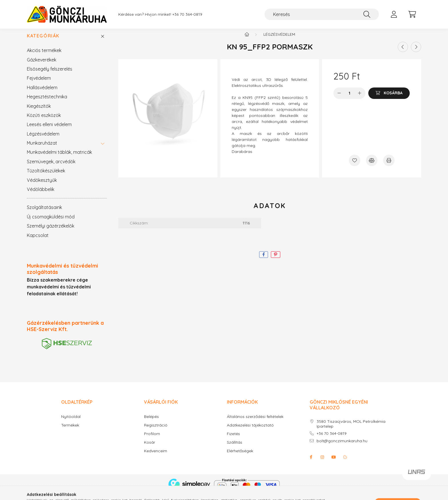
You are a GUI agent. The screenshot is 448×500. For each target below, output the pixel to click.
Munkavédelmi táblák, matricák (59, 158)
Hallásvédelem (42, 93)
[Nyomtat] (389, 166)
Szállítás (235, 448)
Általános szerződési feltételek (255, 422)
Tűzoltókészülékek (46, 176)
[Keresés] (322, 14)
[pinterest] (276, 260)
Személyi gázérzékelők (51, 232)
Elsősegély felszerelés (50, 75)
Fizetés (233, 440)
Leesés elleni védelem (49, 130)
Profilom (152, 440)
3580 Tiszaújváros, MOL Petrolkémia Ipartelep (351, 430)
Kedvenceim (156, 457)
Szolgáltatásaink (44, 213)
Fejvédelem (39, 84)
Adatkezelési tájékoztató (250, 431)
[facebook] (264, 260)
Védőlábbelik (41, 195)
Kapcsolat (38, 241)
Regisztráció (156, 431)
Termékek (70, 431)
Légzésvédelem (43, 140)
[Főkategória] (247, 40)
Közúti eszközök (44, 121)
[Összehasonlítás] (372, 166)
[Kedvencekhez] (355, 166)
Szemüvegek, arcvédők (51, 167)
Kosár (150, 448)
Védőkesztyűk (42, 186)
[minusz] (339, 99)
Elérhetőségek (240, 457)
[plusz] (360, 99)
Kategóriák (43, 42)
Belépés (151, 422)
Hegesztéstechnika (47, 102)
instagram (322, 463)
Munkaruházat (42, 149)
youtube (334, 463)
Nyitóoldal (71, 422)
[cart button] (412, 14)
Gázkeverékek (42, 65)
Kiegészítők (39, 112)
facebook (311, 463)
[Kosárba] (389, 99)
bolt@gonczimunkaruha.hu (342, 447)
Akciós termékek (44, 56)
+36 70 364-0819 (332, 439)
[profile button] (394, 14)
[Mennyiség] (350, 99)
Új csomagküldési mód (51, 222)
